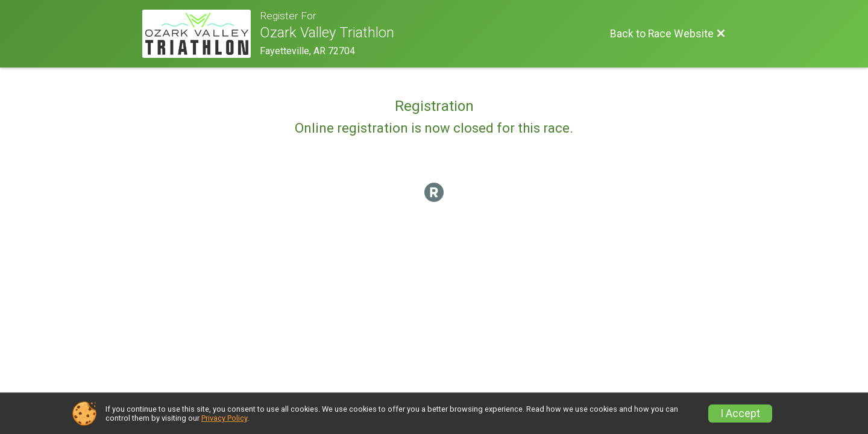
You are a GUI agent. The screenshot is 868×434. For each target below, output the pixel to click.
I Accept (740, 414)
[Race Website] (201, 34)
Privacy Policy (224, 418)
